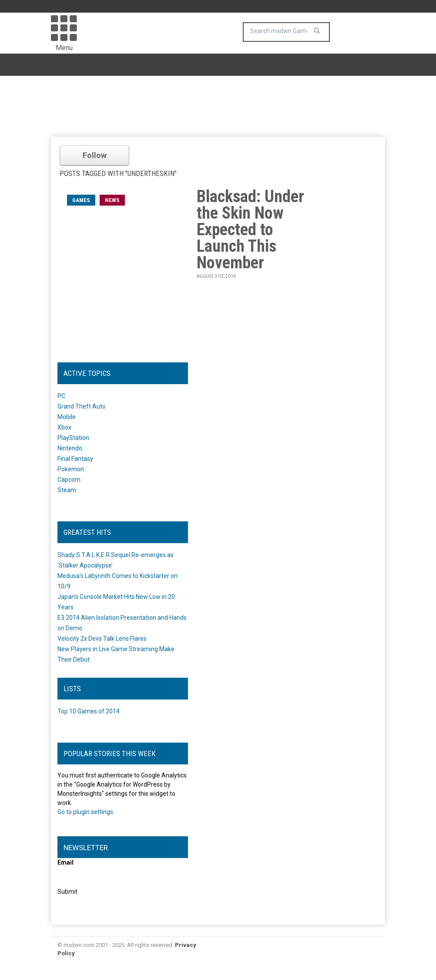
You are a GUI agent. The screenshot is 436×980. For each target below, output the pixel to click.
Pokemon (71, 469)
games (81, 200)
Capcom (69, 480)
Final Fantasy (75, 459)
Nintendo (70, 448)
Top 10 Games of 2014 (89, 711)
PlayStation (73, 438)
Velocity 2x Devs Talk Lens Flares (102, 639)
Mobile (67, 417)
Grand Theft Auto (82, 406)
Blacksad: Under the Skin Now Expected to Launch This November (250, 230)
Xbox (64, 427)
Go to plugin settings (85, 812)
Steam (67, 490)
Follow (95, 155)
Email (65, 862)
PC (61, 396)
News (112, 200)
